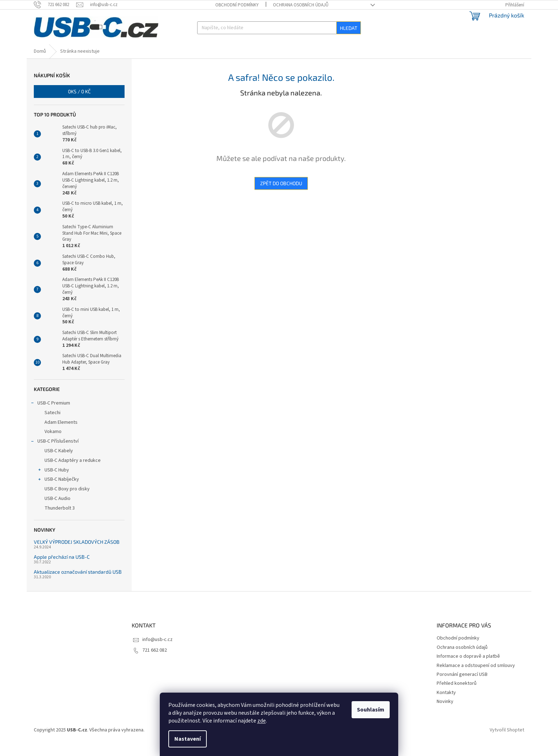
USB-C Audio (57, 510)
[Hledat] (279, 28)
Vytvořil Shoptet (507, 741)
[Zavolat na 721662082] (55, 5)
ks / (79, 103)
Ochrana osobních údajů (301, 5)
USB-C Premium (50, 415)
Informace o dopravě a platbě (468, 668)
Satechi (52, 424)
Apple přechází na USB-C (62, 568)
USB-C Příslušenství (54, 453)
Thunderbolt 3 (60, 520)
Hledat (349, 28)
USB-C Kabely (59, 462)
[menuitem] (50, 50)
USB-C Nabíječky (58, 491)
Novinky (445, 713)
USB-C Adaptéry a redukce (73, 472)
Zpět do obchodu (281, 195)
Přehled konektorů (457, 695)
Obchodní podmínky (237, 5)
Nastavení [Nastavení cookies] (188, 739)
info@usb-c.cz (157, 651)
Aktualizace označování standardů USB (78, 583)
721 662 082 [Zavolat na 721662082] (155, 662)
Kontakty (446, 704)
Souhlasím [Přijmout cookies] (371, 710)
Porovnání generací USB (462, 686)
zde (262, 721)
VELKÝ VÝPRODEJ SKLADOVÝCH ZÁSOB (77, 553)
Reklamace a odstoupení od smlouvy (476, 677)
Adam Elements (61, 434)
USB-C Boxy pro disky (67, 500)
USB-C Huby (53, 482)
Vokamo (53, 443)
